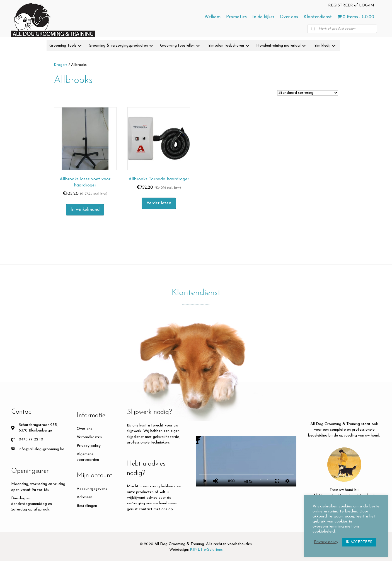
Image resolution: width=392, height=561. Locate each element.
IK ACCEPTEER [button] (359, 542)
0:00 (231, 481)
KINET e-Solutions (206, 550)
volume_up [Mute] (216, 481)
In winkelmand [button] (85, 210)
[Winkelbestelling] (308, 93)
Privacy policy (89, 446)
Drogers (61, 65)
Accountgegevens (92, 489)
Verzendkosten (89, 437)
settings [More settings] (287, 481)
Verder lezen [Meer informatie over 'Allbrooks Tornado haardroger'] (159, 203)
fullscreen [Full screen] (277, 481)
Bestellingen (87, 506)
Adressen (84, 497)
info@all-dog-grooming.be (41, 449)
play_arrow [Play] (205, 481)
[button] (80, 46)
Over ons (84, 429)
